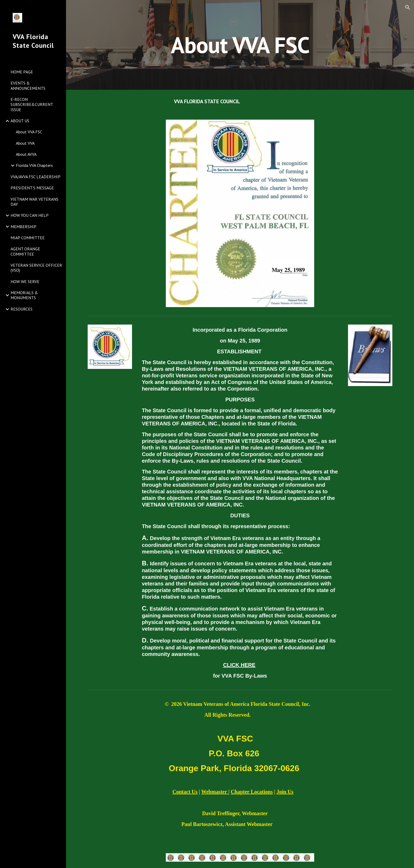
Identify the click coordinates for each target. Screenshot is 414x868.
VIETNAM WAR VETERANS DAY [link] (34, 202)
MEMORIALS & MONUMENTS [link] (24, 295)
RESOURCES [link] (22, 309)
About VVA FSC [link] (29, 132)
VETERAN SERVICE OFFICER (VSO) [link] (36, 268)
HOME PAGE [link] (22, 72)
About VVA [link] (25, 143)
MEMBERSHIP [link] (23, 227)
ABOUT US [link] (20, 121)
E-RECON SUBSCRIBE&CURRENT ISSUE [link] (32, 104)
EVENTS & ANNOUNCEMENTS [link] (28, 85)
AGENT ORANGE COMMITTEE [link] (25, 251)
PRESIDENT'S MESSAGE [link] (32, 188)
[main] (240, 45)
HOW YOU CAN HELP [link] (30, 215)
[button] (408, 7)
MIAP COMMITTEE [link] (28, 238)
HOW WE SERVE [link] (25, 281)
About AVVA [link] (26, 154)
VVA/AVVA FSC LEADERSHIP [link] (36, 177)
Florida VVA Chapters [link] (34, 165)
